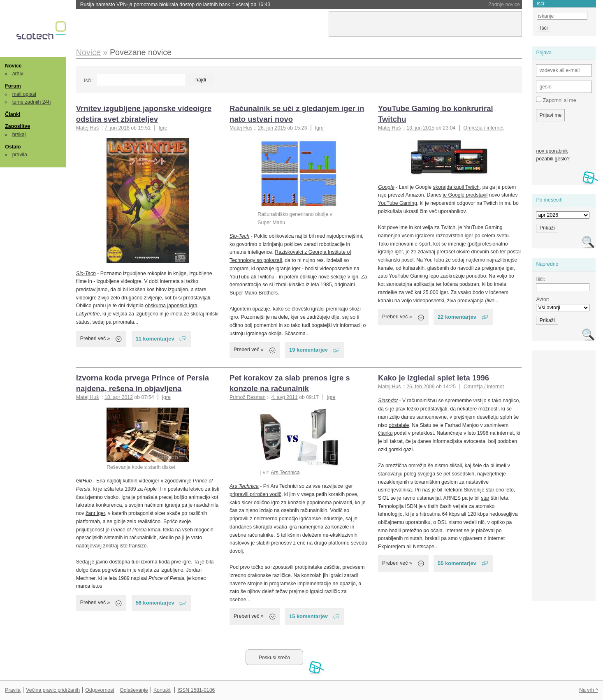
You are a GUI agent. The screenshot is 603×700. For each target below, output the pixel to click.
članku (385, 433)
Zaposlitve (17, 126)
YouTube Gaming (398, 203)
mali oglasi (24, 94)
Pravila (13, 690)
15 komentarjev (308, 616)
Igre (163, 128)
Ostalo (13, 147)
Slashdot (388, 401)
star (490, 490)
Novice (13, 66)
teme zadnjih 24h (32, 102)
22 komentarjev (457, 317)
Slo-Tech (86, 274)
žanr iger (95, 513)
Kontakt (162, 690)
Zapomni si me (556, 100)
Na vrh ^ (588, 690)
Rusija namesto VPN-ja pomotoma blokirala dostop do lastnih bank (175, 5)
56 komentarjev (155, 603)
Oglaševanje (134, 690)
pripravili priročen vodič (255, 494)
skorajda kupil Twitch (456, 187)
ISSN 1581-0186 (196, 690)
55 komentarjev (457, 563)
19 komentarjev (308, 350)
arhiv (18, 74)
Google (386, 187)
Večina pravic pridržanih (53, 690)
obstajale (399, 425)
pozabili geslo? (553, 159)
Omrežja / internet (484, 128)
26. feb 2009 (420, 387)
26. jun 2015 (272, 128)
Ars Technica (285, 473)
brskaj (19, 134)
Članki (13, 114)
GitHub (84, 481)
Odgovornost (100, 690)
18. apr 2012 (119, 397)
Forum (13, 86)
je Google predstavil (465, 195)
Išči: (88, 81)
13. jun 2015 (420, 128)
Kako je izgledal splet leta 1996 (434, 378)
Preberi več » (95, 338)
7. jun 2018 (117, 128)
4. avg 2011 (284, 397)
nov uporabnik (552, 151)
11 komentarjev (155, 339)
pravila (20, 155)
